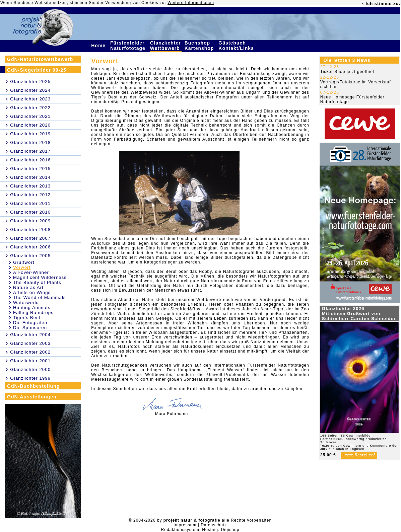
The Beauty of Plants (37, 282)
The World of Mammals (40, 297)
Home (99, 46)
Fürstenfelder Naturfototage (129, 46)
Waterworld (26, 302)
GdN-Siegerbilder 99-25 (37, 70)
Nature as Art (28, 287)
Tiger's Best (27, 318)
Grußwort (24, 262)
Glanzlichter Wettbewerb (166, 46)
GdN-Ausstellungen (32, 397)
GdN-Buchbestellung (33, 386)
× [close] (363, 4)
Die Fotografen (30, 323)
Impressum (185, 525)
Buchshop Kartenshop (200, 46)
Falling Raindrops (33, 313)
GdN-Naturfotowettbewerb (40, 59)
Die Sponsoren (30, 328)
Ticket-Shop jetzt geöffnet (347, 72)
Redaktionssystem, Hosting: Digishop (200, 530)
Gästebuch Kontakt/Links (237, 46)
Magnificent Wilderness (40, 277)
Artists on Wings (32, 292)
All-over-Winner (31, 272)
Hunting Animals (32, 308)
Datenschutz (214, 525)
